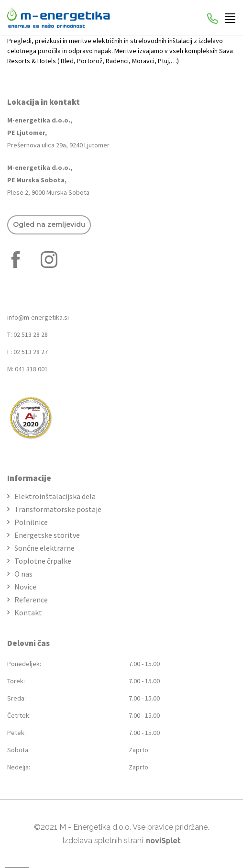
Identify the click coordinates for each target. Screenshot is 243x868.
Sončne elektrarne (44, 548)
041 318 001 (31, 369)
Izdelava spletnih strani (121, 840)
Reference (31, 600)
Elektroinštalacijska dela (55, 496)
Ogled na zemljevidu (49, 224)
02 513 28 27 (31, 352)
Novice (25, 587)
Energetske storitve (47, 535)
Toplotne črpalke (43, 561)
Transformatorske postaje (58, 509)
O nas (23, 574)
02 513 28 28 (31, 334)
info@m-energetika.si (38, 317)
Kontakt (28, 612)
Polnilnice (31, 522)
